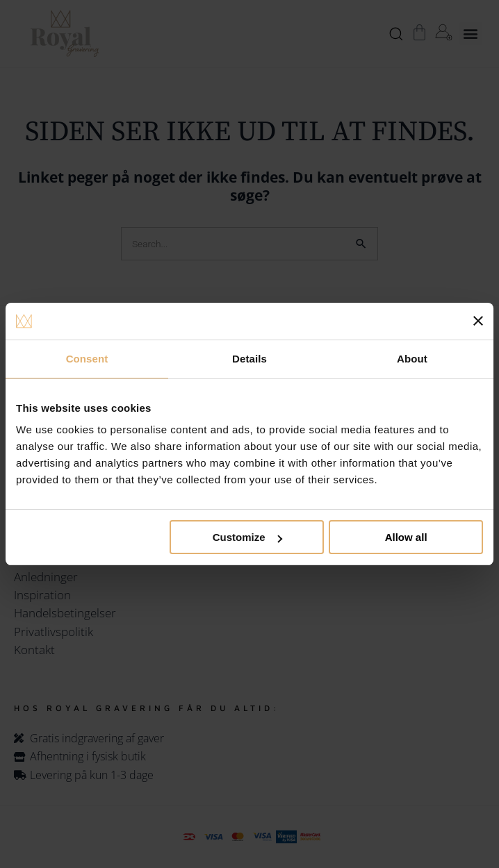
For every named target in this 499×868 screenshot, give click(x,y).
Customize (247, 537)
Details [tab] (250, 359)
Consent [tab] (87, 359)
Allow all (406, 537)
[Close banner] (478, 321)
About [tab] (412, 359)
